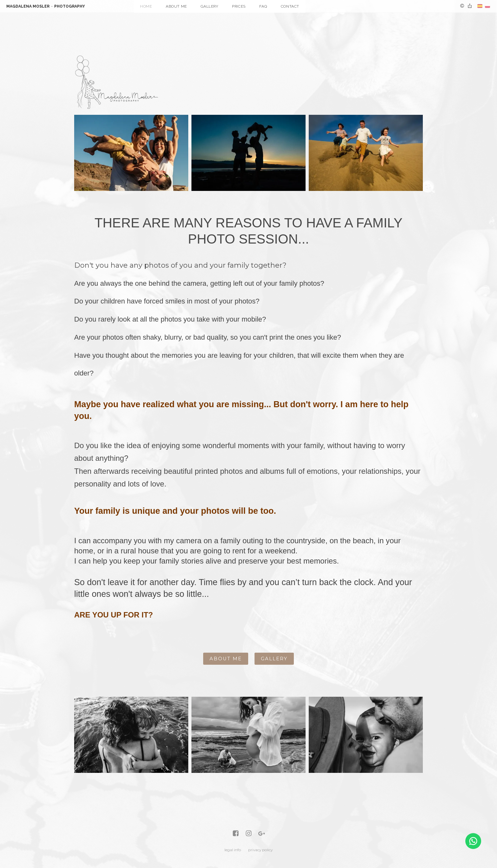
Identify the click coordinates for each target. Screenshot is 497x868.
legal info (233, 850)
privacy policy (260, 850)
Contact (290, 6)
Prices (239, 6)
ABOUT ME (226, 659)
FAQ (263, 6)
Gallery (209, 6)
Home (146, 6)
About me (176, 6)
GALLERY (274, 659)
